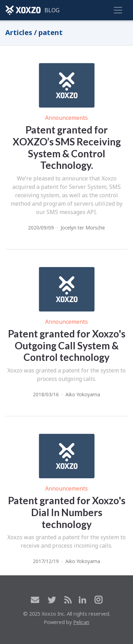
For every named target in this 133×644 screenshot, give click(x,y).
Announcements (66, 118)
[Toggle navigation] (118, 10)
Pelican (81, 622)
